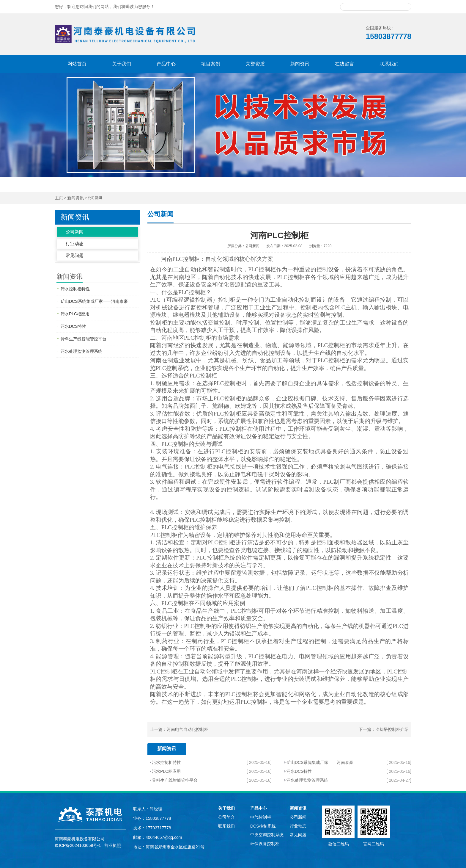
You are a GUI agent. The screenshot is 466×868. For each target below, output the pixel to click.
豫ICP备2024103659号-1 (78, 845)
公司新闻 (75, 232)
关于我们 (122, 64)
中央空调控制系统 (267, 835)
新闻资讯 (300, 64)
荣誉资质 (255, 64)
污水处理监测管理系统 (307, 780)
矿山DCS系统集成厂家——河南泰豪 (320, 762)
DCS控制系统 (263, 826)
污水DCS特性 (299, 771)
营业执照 (113, 845)
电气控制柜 (261, 817)
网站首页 (77, 64)
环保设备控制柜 (265, 844)
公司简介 (226, 817)
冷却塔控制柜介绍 (392, 729)
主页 (59, 198)
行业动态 (75, 243)
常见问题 (75, 255)
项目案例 (211, 64)
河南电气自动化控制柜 (188, 729)
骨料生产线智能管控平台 (175, 780)
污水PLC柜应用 (166, 771)
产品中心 (166, 64)
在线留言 (344, 64)
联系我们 (389, 64)
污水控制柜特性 (166, 762)
